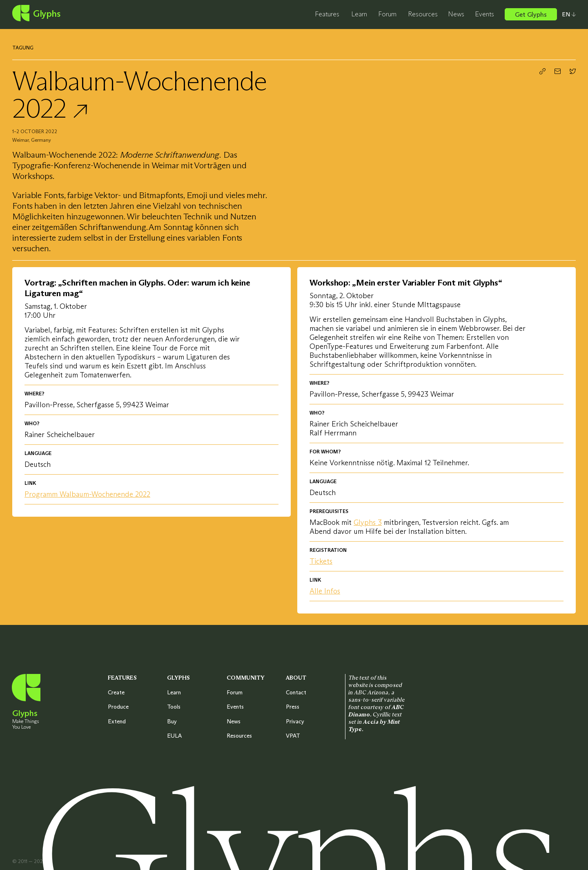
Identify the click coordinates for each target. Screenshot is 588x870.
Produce (118, 707)
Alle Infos (325, 591)
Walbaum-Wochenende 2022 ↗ (139, 94)
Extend (117, 721)
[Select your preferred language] (566, 14)
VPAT (293, 736)
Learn (359, 14)
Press (293, 707)
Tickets (321, 561)
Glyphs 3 (368, 522)
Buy (172, 721)
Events (484, 14)
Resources (423, 14)
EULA (174, 736)
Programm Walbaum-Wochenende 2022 (87, 494)
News (456, 14)
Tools (174, 707)
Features (327, 14)
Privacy (295, 721)
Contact (296, 692)
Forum (387, 14)
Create (116, 692)
